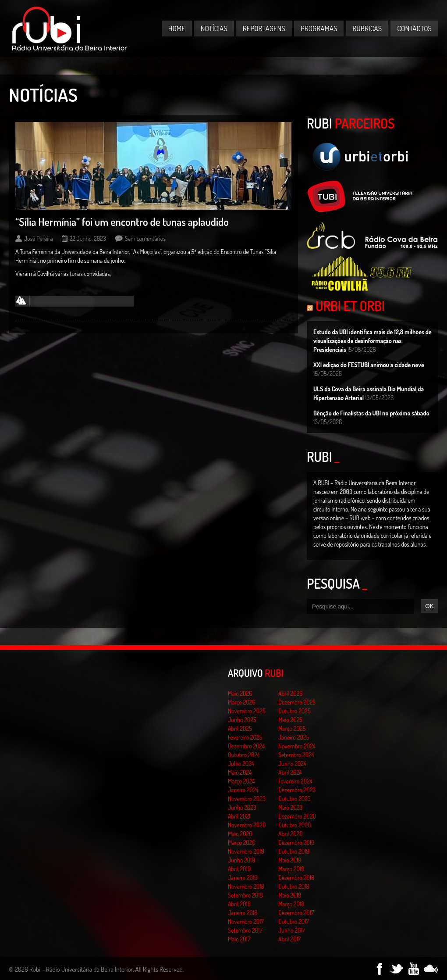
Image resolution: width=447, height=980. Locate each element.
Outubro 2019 (294, 851)
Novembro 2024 (297, 746)
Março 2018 (291, 904)
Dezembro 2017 (296, 913)
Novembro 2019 (246, 851)
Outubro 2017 (294, 921)
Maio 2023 (290, 807)
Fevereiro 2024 (295, 781)
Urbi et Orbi (350, 306)
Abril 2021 (239, 816)
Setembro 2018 (245, 895)
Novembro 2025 (247, 711)
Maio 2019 (290, 860)
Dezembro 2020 (297, 816)
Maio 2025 (290, 720)
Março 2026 (242, 702)
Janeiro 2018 (243, 913)
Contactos (414, 28)
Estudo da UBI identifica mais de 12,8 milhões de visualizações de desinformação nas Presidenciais (372, 341)
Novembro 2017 (246, 921)
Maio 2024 (240, 772)
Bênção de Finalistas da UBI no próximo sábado (371, 413)
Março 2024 (241, 781)
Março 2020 (242, 842)
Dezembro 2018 (296, 878)
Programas (319, 28)
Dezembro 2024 (246, 746)
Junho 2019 (241, 860)
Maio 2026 (240, 693)
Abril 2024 (290, 772)
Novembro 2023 (247, 799)
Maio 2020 (240, 834)
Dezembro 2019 (296, 842)
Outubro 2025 (294, 711)
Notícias (214, 28)
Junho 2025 (242, 720)
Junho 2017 (292, 930)
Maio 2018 (290, 895)
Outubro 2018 (294, 886)
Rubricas (367, 28)
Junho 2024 (292, 764)
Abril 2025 (240, 728)
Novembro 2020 (247, 825)
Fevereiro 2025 (245, 737)
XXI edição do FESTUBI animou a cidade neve (369, 365)
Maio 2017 (239, 939)
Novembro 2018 (246, 886)
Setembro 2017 (245, 930)
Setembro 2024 (296, 755)
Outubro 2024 (244, 755)
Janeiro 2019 (243, 878)
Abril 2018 (239, 904)
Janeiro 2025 (294, 737)
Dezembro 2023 (297, 790)
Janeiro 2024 (243, 790)
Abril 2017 (289, 939)
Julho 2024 (241, 764)
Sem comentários (145, 238)
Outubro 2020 (294, 825)
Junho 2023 (242, 807)
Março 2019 (291, 869)
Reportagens (264, 28)
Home (177, 28)
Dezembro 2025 (297, 702)
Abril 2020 (291, 834)
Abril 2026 (290, 693)
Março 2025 (292, 728)
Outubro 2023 (294, 799)
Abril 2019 (239, 869)
